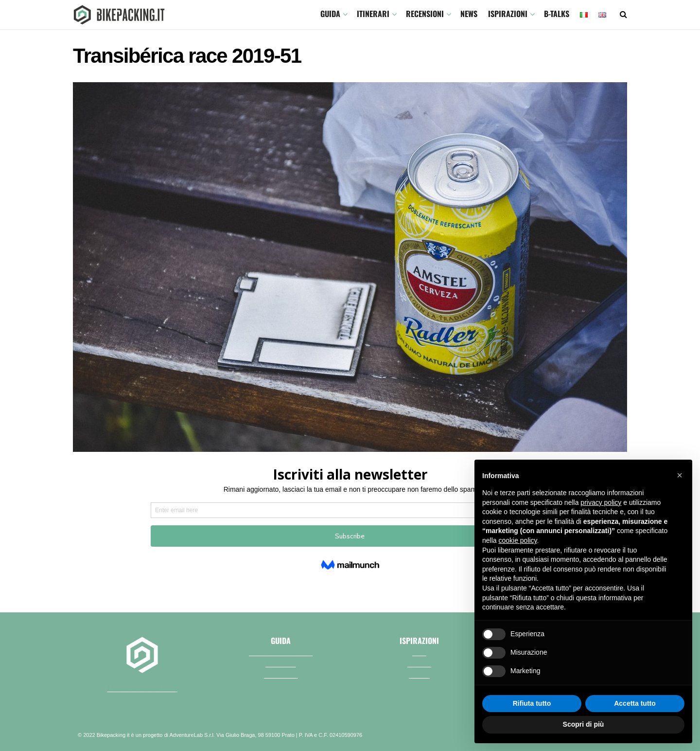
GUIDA (330, 14)
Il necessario (281, 675)
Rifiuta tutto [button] (532, 703)
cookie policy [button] (517, 540)
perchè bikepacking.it (142, 688)
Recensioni (425, 14)
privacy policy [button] (601, 502)
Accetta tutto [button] (635, 703)
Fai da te (419, 675)
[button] (680, 475)
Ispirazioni (508, 14)
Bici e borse (281, 663)
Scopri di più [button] (584, 724)
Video (419, 652)
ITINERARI (373, 14)
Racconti (419, 663)
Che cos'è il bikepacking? (281, 652)
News (469, 14)
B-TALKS (557, 14)
